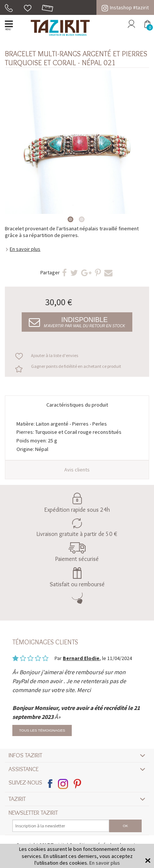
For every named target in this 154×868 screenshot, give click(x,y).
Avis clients (77, 470)
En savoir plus (25, 249)
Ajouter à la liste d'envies (55, 355)
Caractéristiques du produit (77, 405)
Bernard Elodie (81, 658)
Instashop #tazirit (125, 7)
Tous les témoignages (42, 730)
